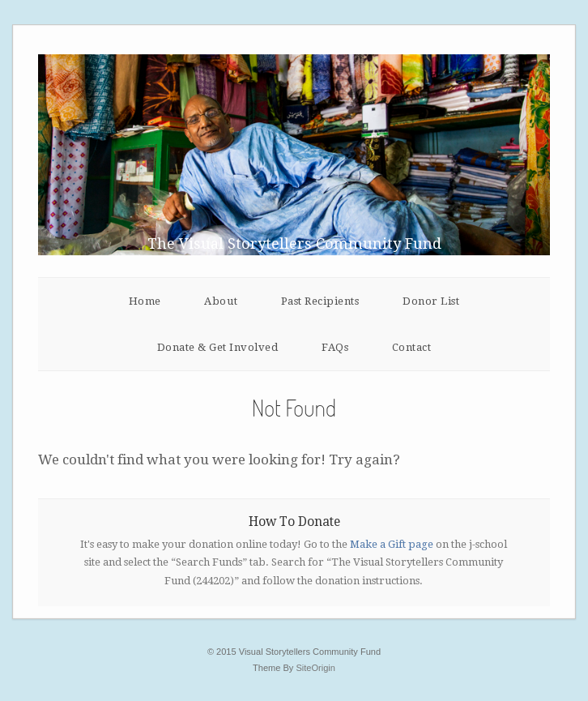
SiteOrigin (315, 668)
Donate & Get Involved (218, 347)
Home (145, 301)
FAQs (335, 347)
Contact (412, 347)
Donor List (431, 301)
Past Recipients (320, 301)
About (221, 301)
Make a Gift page (392, 544)
